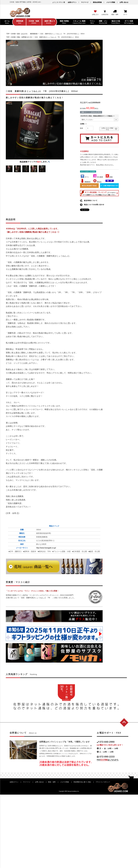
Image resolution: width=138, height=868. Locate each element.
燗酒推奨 (85, 182)
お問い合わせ (124, 2)
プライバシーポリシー (103, 782)
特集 (18, 37)
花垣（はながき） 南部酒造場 (27, 34)
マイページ (85, 2)
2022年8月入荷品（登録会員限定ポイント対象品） (98, 116)
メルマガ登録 (111, 2)
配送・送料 (52, 782)
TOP (8, 34)
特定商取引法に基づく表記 (82, 782)
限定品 (97, 182)
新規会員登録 (97, 2)
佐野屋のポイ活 (27, 37)
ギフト (85, 177)
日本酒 (13, 34)
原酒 (109, 177)
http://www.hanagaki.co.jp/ (46, 548)
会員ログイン (72, 2)
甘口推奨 (98, 177)
